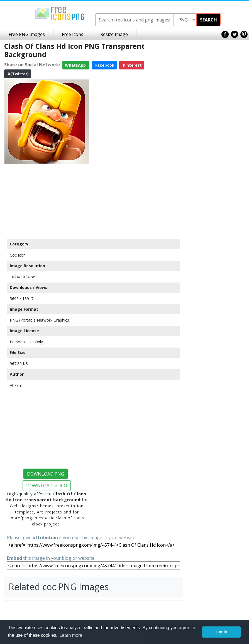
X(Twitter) (18, 74)
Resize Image (114, 34)
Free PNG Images (27, 34)
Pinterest (132, 65)
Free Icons (73, 34)
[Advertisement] (47, 201)
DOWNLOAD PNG (46, 474)
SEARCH (208, 20)
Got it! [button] (221, 632)
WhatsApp (76, 65)
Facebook (104, 65)
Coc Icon (18, 255)
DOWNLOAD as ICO (47, 486)
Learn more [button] (71, 635)
